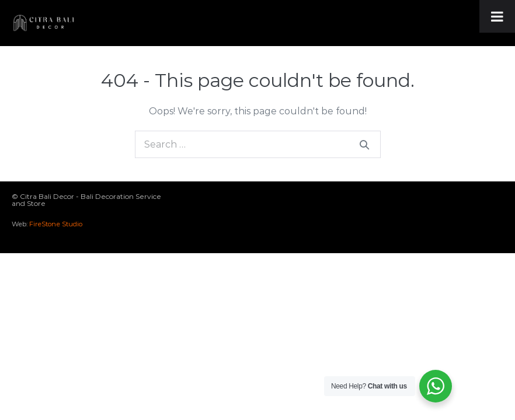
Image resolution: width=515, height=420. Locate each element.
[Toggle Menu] (497, 16)
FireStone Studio (56, 224)
